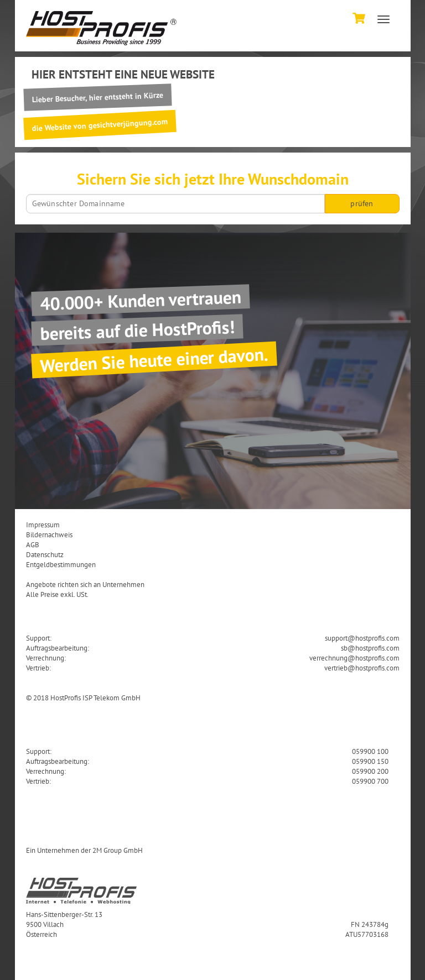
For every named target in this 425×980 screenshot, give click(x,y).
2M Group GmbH (118, 850)
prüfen (362, 203)
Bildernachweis (49, 534)
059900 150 (370, 761)
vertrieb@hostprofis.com (362, 668)
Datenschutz (45, 554)
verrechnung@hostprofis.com (354, 658)
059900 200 (370, 771)
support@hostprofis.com (362, 638)
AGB (33, 544)
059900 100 (370, 751)
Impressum (43, 525)
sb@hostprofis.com (370, 648)
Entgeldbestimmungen (61, 564)
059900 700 (370, 781)
